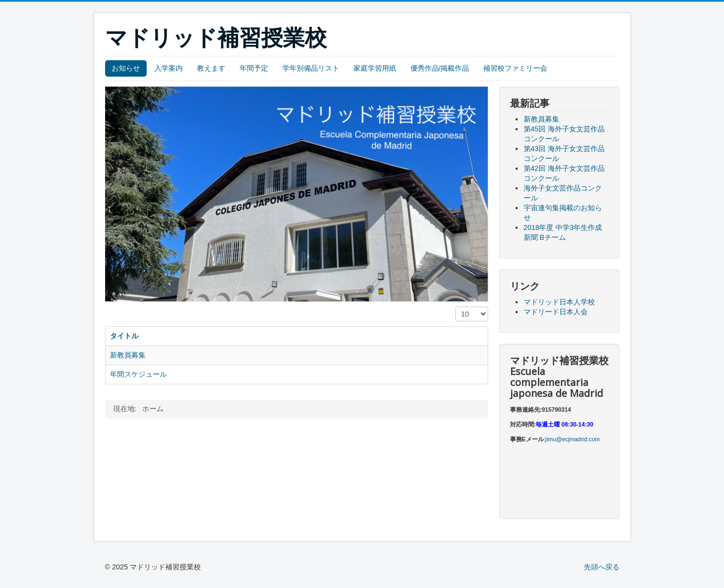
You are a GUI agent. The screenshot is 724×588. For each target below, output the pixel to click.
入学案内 (169, 68)
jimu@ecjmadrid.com (573, 439)
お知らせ (126, 68)
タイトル (124, 336)
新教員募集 (128, 355)
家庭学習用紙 (375, 68)
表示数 (456, 307)
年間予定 (254, 68)
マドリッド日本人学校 (559, 302)
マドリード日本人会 (556, 312)
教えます (211, 68)
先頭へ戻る (602, 567)
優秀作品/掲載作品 (440, 68)
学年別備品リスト (311, 68)
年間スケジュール (138, 374)
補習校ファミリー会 (515, 68)
